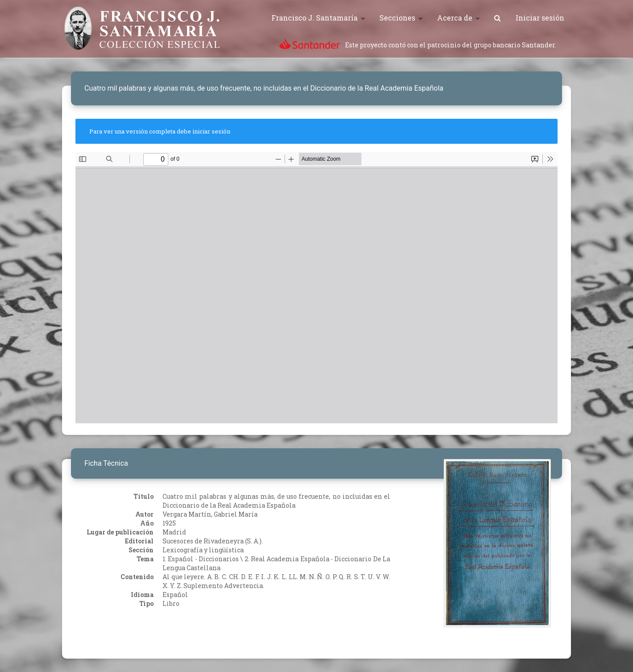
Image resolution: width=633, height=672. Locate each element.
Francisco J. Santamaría (314, 18)
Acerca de (455, 18)
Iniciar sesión (540, 18)
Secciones (397, 18)
